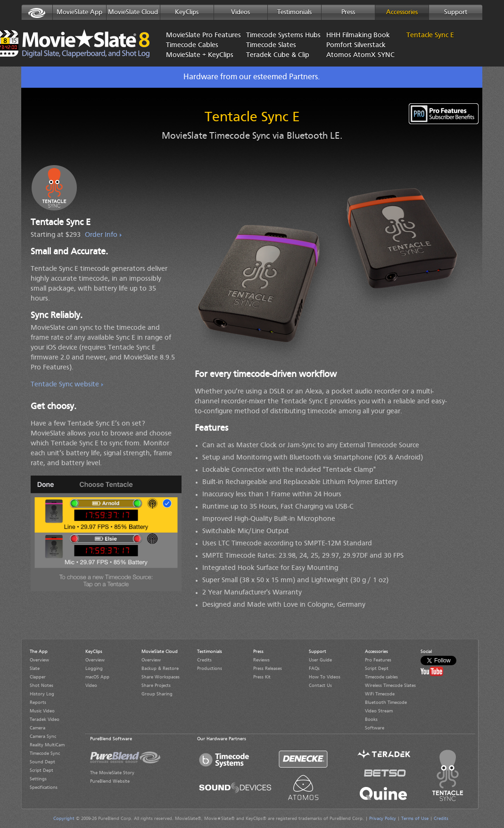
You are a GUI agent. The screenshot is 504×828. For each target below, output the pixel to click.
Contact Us (320, 686)
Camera (37, 728)
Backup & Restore (160, 669)
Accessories (402, 12)
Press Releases (268, 669)
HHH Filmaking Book (358, 36)
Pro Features (378, 660)
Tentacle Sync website (65, 385)
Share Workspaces (161, 677)
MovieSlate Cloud (133, 12)
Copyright (64, 819)
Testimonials (294, 12)
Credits (204, 660)
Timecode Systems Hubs (279, 36)
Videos (240, 12)
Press (348, 12)
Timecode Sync (45, 753)
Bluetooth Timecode (386, 703)
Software (375, 728)
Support (456, 12)
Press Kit (262, 677)
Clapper (38, 677)
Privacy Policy (383, 819)
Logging (94, 669)
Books (371, 719)
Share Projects (156, 686)
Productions (210, 669)
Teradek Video (45, 719)
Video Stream (379, 711)
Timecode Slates (271, 46)
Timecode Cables (192, 46)
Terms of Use (415, 819)
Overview (39, 660)
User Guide (320, 660)
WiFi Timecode (380, 694)
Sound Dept (42, 762)
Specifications (44, 787)
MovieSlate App (79, 12)
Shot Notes (41, 686)
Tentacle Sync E (430, 36)
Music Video (42, 711)
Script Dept (41, 770)
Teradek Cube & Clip (278, 55)
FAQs (314, 669)
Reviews (261, 660)
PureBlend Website (110, 781)
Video (91, 686)
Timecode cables (381, 677)
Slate (35, 669)
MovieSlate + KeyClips (199, 55)
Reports (38, 703)
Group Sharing (157, 694)
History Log (42, 694)
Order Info (101, 235)
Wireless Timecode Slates (390, 686)
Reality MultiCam (47, 745)
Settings (38, 779)
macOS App (97, 677)
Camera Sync (43, 736)
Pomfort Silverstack (356, 46)
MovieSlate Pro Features (199, 36)
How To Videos (325, 677)
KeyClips (187, 12)
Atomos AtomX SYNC (359, 55)
